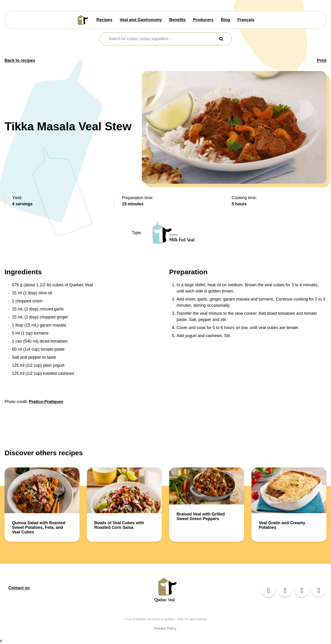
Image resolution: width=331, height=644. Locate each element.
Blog (225, 20)
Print (322, 60)
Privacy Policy (166, 628)
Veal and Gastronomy (141, 20)
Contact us (19, 588)
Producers (203, 20)
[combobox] (163, 39)
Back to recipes (20, 60)
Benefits (178, 20)
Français (246, 20)
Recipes (104, 20)
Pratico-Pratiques (46, 402)
